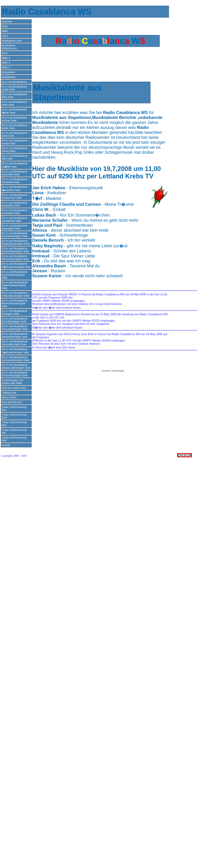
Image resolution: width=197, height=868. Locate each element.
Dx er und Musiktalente (14, 82)
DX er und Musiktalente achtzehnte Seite (15, 212)
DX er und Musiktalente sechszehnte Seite (15, 196)
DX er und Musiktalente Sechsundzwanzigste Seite (15, 275)
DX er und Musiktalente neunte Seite (15, 142)
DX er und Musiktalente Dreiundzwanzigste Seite (15, 250)
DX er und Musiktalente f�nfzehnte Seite (15, 189)
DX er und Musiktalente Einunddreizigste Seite (15, 320)
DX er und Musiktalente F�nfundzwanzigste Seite (16, 265)
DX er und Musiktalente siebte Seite (15, 127)
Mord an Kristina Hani (14, 388)
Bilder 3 (6, 67)
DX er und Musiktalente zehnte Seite (15, 150)
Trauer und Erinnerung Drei (14, 424)
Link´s (5, 36)
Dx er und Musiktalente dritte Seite (14, 96)
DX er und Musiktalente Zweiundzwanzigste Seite (16, 242)
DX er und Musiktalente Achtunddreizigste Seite (15, 374)
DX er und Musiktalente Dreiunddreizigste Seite (15, 335)
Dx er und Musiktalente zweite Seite (14, 88)
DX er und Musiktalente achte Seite (15, 134)
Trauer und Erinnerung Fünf (14, 439)
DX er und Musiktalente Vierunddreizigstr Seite (15, 343)
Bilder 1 (6, 58)
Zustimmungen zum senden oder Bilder (13, 382)
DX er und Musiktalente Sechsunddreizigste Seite (16, 359)
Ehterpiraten (8, 72)
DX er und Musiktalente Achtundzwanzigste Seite (15, 294)
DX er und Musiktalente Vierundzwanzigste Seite (15, 258)
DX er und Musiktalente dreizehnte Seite (15, 173)
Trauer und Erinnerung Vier (14, 431)
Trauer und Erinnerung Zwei (14, 416)
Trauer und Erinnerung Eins (14, 408)
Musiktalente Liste (12, 41)
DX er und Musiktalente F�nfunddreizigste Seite (15, 351)
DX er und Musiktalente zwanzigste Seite (15, 227)
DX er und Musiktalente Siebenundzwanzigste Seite (15, 285)
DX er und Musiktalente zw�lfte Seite (15, 165)
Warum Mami (9, 397)
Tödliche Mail (9, 393)
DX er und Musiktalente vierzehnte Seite (15, 181)
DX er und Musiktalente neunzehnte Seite (15, 219)
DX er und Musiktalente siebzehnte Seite (15, 204)
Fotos (5, 26)
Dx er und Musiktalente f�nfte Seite (14, 111)
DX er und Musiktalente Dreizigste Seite (15, 312)
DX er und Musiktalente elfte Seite (15, 157)
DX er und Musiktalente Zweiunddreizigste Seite (15, 328)
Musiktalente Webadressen (9, 47)
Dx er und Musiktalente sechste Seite (14, 119)
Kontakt (6, 445)
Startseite (7, 21)
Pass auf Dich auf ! (12, 402)
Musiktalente (9, 77)
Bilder (5, 31)
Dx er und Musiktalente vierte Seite (14, 103)
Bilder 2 (6, 63)
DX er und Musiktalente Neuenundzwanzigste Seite (15, 303)
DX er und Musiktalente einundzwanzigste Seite (15, 235)
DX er (5, 53)
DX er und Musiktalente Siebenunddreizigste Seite (16, 366)
